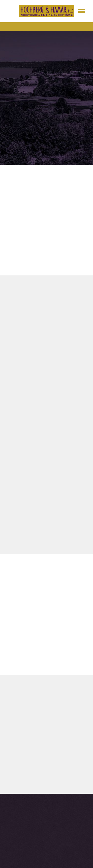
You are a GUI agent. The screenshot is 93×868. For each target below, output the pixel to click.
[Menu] (82, 11)
